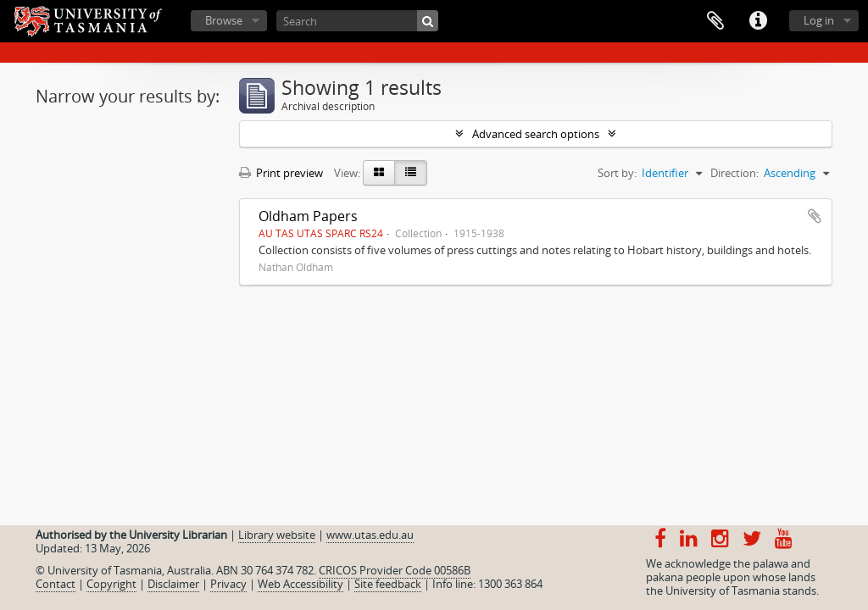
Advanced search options (536, 134)
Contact (56, 584)
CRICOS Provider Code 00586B (395, 570)
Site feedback (388, 584)
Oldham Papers (308, 216)
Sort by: (617, 173)
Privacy (228, 584)
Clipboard (715, 21)
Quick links (758, 21)
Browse (224, 20)
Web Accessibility (300, 584)
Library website (277, 535)
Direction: (734, 173)
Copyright (111, 584)
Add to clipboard (815, 216)
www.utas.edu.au (370, 535)
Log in (819, 20)
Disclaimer (173, 584)
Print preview (281, 173)
